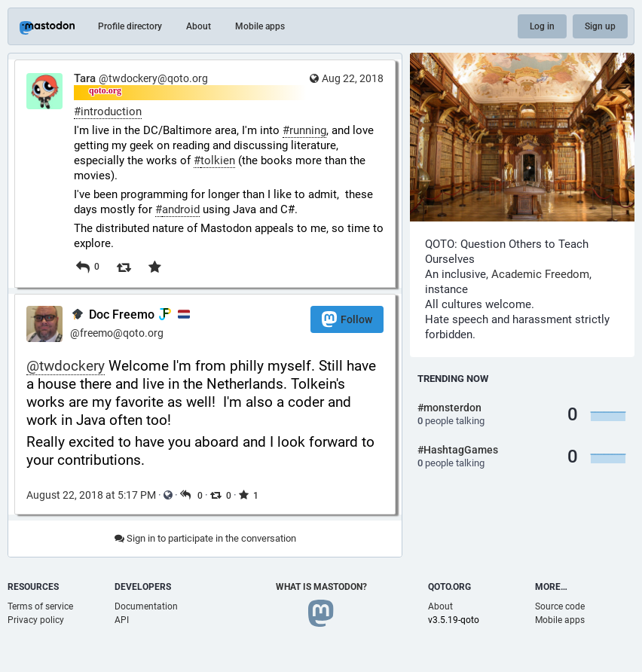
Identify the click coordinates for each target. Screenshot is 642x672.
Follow (347, 319)
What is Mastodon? (321, 587)
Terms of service (40, 606)
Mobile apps (260, 26)
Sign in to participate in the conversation (205, 538)
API (122, 620)
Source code (560, 606)
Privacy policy (36, 620)
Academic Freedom (540, 274)
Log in (542, 26)
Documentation (146, 606)
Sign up (600, 26)
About (199, 26)
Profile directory (130, 26)
